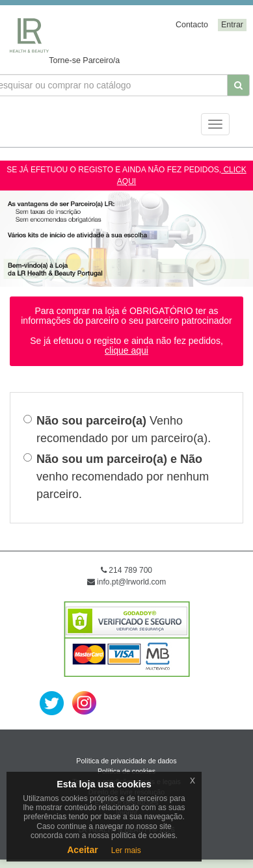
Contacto (192, 25)
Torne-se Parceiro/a (84, 60)
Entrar (232, 25)
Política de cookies (126, 771)
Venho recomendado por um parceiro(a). (117, 429)
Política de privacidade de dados (126, 761)
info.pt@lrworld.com (127, 582)
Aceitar (82, 850)
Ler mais (126, 850)
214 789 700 (126, 570)
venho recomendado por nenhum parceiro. (116, 477)
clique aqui (126, 350)
